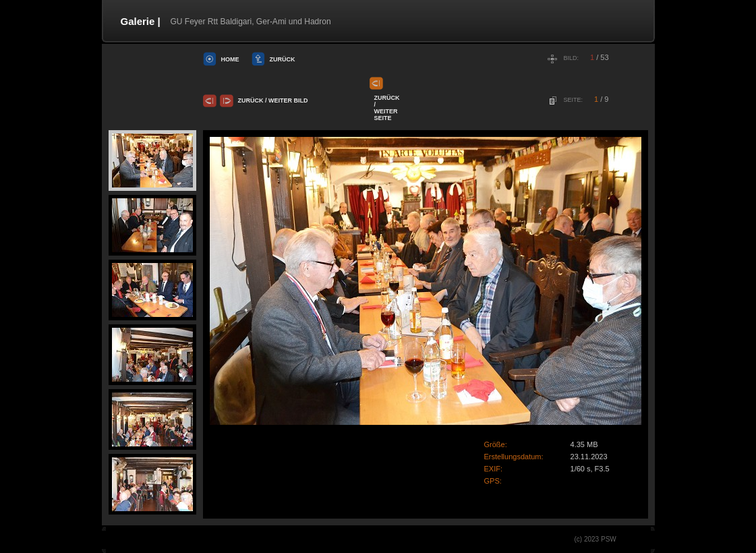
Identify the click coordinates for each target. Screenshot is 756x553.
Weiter (280, 100)
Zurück (283, 59)
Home (230, 59)
